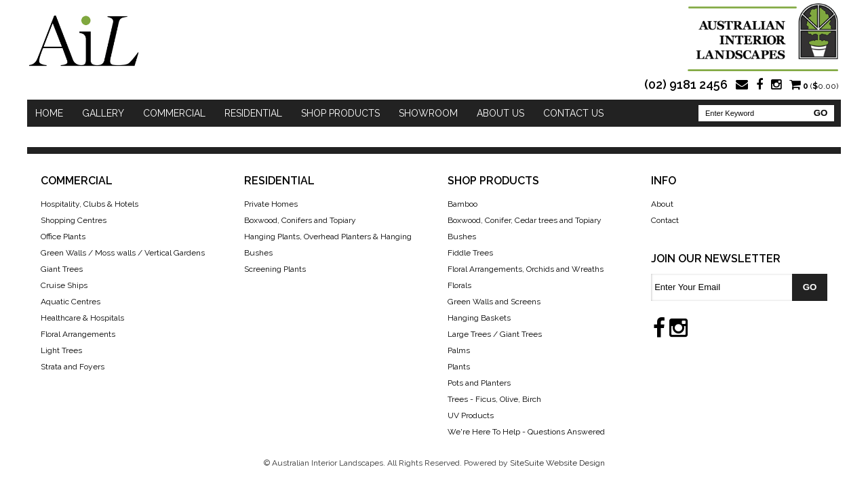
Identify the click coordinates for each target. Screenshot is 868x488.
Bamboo (462, 204)
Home (49, 113)
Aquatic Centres (71, 302)
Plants (459, 367)
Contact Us (573, 113)
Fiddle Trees (470, 253)
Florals (459, 285)
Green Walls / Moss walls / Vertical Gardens (123, 253)
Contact (665, 220)
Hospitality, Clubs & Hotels (90, 204)
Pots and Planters (479, 383)
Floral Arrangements (78, 334)
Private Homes (271, 204)
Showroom (428, 113)
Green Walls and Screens (494, 302)
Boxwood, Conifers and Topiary (300, 220)
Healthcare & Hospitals (82, 318)
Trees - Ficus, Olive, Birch (494, 399)
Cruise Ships (64, 285)
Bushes (462, 237)
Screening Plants (275, 269)
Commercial (174, 113)
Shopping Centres (74, 220)
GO (821, 113)
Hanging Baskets (479, 318)
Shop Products (340, 113)
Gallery (103, 113)
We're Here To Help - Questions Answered (526, 432)
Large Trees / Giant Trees (495, 334)
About (662, 204)
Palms (459, 350)
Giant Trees (62, 269)
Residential (253, 113)
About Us (500, 113)
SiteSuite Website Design (557, 463)
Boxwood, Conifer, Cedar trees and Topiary (525, 220)
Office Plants (63, 237)
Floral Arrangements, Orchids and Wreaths (526, 269)
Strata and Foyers (73, 367)
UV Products (471, 415)
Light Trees (61, 350)
